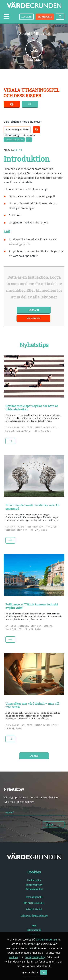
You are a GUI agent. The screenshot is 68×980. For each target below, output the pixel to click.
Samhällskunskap (14, 139)
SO (29, 139)
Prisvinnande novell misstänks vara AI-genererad (32, 507)
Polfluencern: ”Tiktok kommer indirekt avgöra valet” (32, 606)
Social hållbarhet (19, 431)
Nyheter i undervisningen (40, 427)
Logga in (26, 17)
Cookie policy (34, 880)
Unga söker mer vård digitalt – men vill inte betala (32, 705)
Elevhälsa (13, 427)
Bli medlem (45, 17)
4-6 (16, 150)
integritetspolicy (35, 957)
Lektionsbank (34, 930)
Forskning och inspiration (25, 527)
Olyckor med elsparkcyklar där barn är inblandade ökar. (32, 408)
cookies (14, 957)
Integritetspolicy (34, 885)
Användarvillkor (34, 889)
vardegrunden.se (46, 940)
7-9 (20, 150)
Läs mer (34, 756)
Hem (34, 926)
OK (44, 972)
